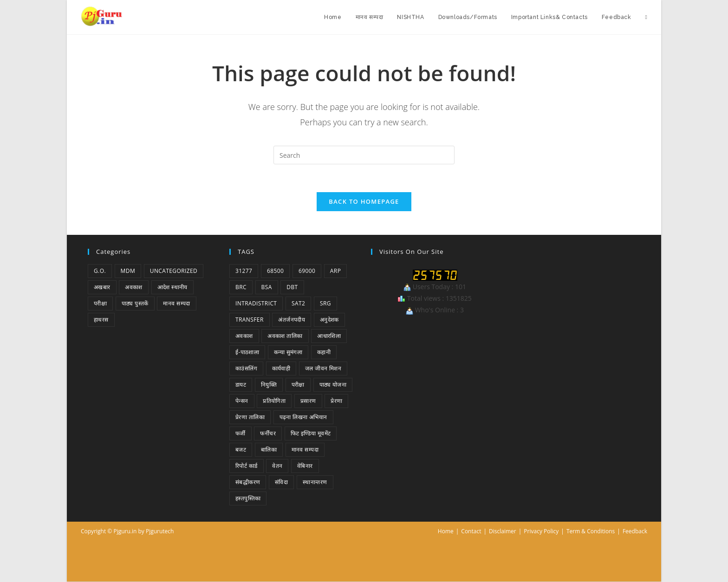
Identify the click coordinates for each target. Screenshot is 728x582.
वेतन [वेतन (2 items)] (277, 466)
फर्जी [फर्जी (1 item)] (240, 434)
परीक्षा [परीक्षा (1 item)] (100, 304)
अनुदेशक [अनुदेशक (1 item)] (329, 320)
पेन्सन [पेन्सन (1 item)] (242, 401)
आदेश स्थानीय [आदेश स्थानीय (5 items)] (172, 288)
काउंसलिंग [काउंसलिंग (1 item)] (246, 369)
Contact (471, 532)
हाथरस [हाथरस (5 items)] (101, 320)
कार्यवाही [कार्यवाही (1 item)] (281, 369)
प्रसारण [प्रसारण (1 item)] (308, 401)
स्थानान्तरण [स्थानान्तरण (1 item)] (315, 482)
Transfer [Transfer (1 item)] (250, 320)
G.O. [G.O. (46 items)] (100, 271)
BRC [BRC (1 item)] (241, 288)
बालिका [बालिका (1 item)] (269, 450)
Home (446, 532)
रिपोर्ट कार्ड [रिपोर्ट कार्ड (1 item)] (247, 466)
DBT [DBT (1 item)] (292, 288)
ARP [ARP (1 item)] (335, 271)
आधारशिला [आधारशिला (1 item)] (329, 336)
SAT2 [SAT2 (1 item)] (298, 304)
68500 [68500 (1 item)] (275, 271)
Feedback (635, 532)
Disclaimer (503, 532)
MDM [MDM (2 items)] (128, 271)
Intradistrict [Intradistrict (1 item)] (256, 304)
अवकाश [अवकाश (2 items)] (134, 288)
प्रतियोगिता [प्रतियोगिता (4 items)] (274, 401)
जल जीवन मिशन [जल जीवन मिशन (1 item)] (323, 369)
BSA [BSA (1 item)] (267, 288)
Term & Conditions (591, 532)
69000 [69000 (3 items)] (307, 271)
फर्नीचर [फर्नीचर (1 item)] (268, 434)
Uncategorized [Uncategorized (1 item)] (174, 271)
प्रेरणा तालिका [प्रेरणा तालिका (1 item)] (250, 417)
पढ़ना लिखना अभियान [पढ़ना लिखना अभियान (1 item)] (303, 417)
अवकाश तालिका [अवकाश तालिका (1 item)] (285, 336)
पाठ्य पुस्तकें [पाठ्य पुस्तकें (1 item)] (135, 304)
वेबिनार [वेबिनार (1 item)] (305, 466)
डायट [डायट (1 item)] (241, 385)
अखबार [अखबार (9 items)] (102, 288)
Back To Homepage (364, 202)
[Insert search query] (364, 155)
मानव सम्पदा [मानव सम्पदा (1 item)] (176, 304)
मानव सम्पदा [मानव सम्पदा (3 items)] (305, 450)
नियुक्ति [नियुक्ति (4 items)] (269, 385)
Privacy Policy (541, 532)
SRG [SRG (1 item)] (325, 304)
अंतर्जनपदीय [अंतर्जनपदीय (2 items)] (292, 320)
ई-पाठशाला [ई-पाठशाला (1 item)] (247, 352)
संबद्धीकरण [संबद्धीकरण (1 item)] (248, 482)
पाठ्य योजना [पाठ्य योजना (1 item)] (333, 385)
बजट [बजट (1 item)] (241, 450)
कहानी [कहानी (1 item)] (324, 352)
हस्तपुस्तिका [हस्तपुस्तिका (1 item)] (248, 499)
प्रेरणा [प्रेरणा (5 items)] (336, 401)
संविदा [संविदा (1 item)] (281, 482)
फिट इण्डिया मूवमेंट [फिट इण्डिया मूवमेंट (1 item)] (311, 434)
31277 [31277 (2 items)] (244, 271)
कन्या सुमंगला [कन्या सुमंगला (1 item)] (288, 352)
